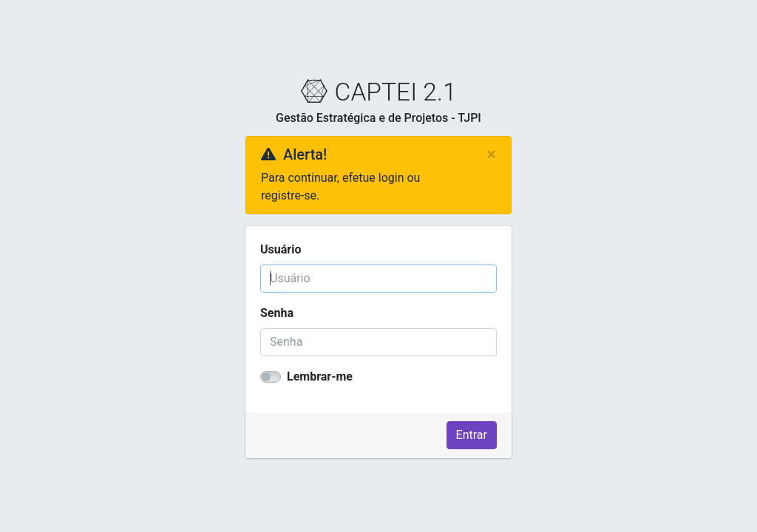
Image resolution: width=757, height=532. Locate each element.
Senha (277, 313)
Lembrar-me (320, 376)
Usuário (281, 249)
